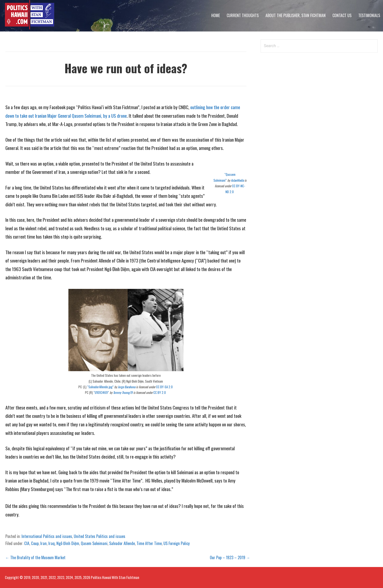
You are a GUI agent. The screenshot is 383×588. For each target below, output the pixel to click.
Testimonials (369, 15)
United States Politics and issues (100, 536)
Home (216, 15)
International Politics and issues (47, 536)
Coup (35, 543)
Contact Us (342, 15)
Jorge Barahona (127, 387)
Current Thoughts (243, 15)
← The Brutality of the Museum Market (35, 557)
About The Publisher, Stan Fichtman (296, 15)
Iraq (52, 543)
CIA (27, 543)
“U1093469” (101, 392)
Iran (43, 543)
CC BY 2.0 (160, 392)
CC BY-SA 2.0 (165, 387)
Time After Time (149, 543)
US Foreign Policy (176, 543)
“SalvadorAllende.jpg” (100, 387)
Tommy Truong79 (123, 392)
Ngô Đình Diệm (68, 543)
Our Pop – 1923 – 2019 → (230, 557)
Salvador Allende (122, 543)
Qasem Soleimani (94, 543)
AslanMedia (237, 180)
